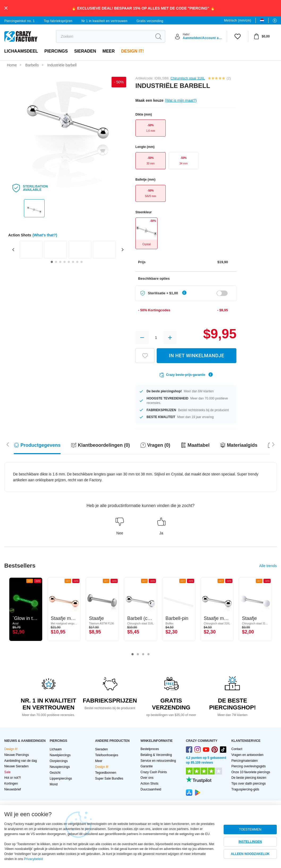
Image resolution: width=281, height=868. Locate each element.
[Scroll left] (273, 444)
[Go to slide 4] (65, 262)
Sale (7, 772)
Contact (237, 749)
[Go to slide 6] (73, 262)
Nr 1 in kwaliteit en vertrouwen (105, 21)
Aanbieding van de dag (21, 761)
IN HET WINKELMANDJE (197, 356)
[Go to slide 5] (69, 262)
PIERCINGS (56, 51)
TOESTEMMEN (250, 829)
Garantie (147, 766)
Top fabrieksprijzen (58, 21)
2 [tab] (138, 654)
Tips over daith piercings (249, 784)
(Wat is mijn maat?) (181, 100)
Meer (109, 51)
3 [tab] (143, 654)
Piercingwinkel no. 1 (20, 21)
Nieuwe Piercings (17, 755)
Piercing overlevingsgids (248, 766)
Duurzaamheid (151, 789)
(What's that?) (45, 235)
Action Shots (149, 784)
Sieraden (85, 51)
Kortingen (11, 784)
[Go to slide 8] (82, 262)
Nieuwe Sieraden (16, 766)
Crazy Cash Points (154, 772)
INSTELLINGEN (250, 842)
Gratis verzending (150, 21)
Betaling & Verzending (156, 755)
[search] (104, 36)
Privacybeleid (33, 859)
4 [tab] (148, 654)
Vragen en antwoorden (247, 755)
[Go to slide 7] (77, 262)
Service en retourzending (158, 761)
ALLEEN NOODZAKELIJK (250, 854)
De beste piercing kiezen (249, 778)
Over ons (147, 778)
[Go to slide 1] (52, 262)
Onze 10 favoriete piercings (251, 772)
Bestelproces (150, 749)
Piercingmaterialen (244, 761)
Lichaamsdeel (21, 51)
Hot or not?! (13, 778)
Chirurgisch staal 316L (188, 78)
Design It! (132, 51)
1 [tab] (133, 654)
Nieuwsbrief (13, 789)
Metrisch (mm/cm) (238, 20)
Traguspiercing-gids (245, 789)
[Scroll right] (8, 444)
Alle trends (268, 566)
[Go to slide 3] (60, 262)
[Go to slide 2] (56, 262)
